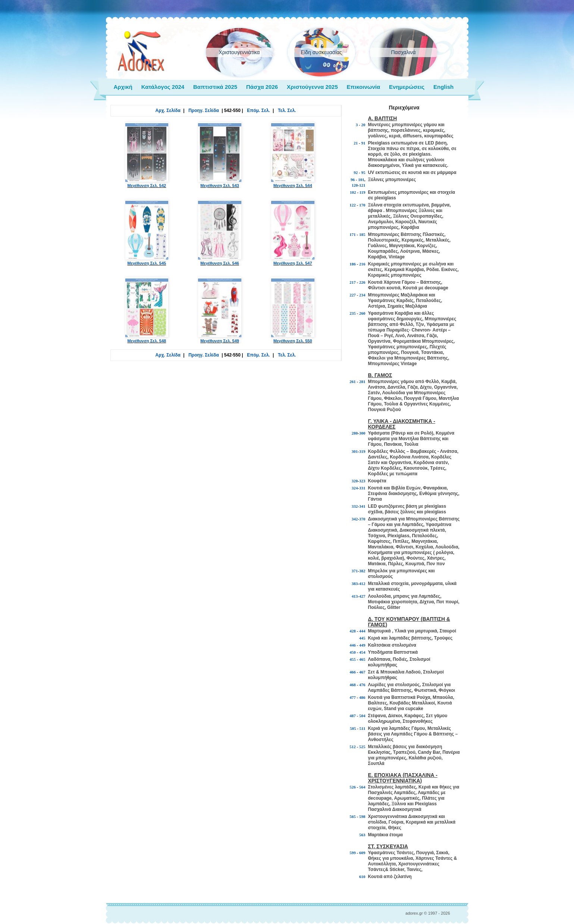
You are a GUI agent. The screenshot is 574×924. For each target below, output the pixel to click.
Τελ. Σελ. (287, 111)
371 (355, 571)
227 (353, 295)
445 (362, 638)
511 (363, 728)
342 (355, 519)
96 (353, 180)
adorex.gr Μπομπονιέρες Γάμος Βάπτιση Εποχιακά (141, 52)
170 (362, 205)
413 (355, 596)
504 (362, 716)
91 (363, 143)
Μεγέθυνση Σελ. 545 (147, 233)
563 (362, 835)
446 (353, 645)
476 (362, 685)
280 (355, 433)
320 (355, 481)
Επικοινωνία (364, 87)
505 (353, 728)
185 (362, 234)
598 (362, 816)
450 (353, 652)
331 (362, 488)
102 (353, 192)
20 (363, 125)
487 (353, 716)
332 (355, 506)
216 (362, 264)
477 (353, 697)
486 (362, 697)
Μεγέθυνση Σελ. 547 (293, 233)
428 (353, 631)
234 (362, 295)
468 (353, 685)
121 (362, 185)
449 (362, 645)
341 (362, 506)
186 (353, 264)
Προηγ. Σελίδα (204, 111)
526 (353, 787)
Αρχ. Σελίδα (168, 111)
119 (363, 192)
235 (353, 313)
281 (362, 382)
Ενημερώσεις (407, 87)
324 (355, 488)
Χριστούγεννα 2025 (312, 87)
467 (362, 672)
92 (356, 172)
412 (362, 584)
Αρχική (123, 87)
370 (362, 519)
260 (362, 313)
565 (353, 816)
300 (362, 433)
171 (353, 234)
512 (353, 747)
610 (362, 877)
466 (353, 672)
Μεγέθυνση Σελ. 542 (147, 155)
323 (362, 481)
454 (362, 652)
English (443, 87)
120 (355, 185)
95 (363, 172)
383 (355, 584)
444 (362, 631)
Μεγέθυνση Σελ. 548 (147, 310)
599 (353, 853)
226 (362, 282)
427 (362, 596)
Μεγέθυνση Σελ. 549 (220, 310)
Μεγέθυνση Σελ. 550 (293, 310)
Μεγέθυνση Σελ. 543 (220, 155)
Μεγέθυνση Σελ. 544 (293, 155)
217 (353, 282)
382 (362, 571)
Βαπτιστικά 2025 (215, 87)
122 (353, 205)
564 (362, 787)
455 (353, 659)
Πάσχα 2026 (262, 87)
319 (362, 451)
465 (362, 659)
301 (355, 451)
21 (356, 143)
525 (362, 747)
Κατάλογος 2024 (163, 87)
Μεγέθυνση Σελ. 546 (220, 233)
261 (353, 382)
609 (362, 853)
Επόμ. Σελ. (258, 111)
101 (361, 180)
